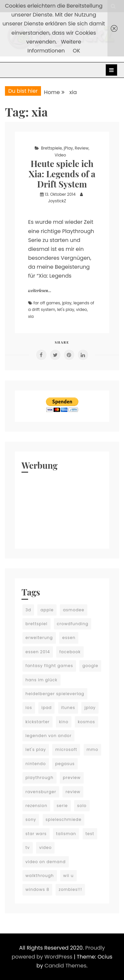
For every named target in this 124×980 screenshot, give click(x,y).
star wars (36, 834)
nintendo (36, 764)
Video (60, 155)
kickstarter (38, 722)
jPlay (68, 148)
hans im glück (41, 680)
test (90, 834)
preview (72, 777)
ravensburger (41, 792)
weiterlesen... (40, 290)
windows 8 (37, 889)
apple (47, 610)
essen (69, 638)
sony (31, 819)
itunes (68, 708)
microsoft (66, 749)
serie (62, 806)
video (82, 309)
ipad (46, 708)
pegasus (65, 764)
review (73, 792)
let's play (65, 309)
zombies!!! (70, 889)
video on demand (46, 862)
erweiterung (39, 638)
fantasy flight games (49, 666)
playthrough (40, 777)
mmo (92, 749)
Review (82, 148)
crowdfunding (73, 624)
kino (64, 722)
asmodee (73, 610)
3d (28, 610)
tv (28, 847)
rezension (36, 806)
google (90, 666)
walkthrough (40, 876)
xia (31, 316)
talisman (66, 834)
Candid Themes (65, 966)
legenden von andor (48, 736)
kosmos (86, 722)
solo (82, 806)
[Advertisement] (62, 509)
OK (76, 51)
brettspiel (37, 624)
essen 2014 (38, 652)
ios (29, 708)
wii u (68, 876)
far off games (47, 303)
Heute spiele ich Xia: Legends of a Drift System (62, 174)
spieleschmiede (64, 819)
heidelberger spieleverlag (55, 694)
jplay (67, 303)
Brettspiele (51, 148)
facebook (70, 652)
